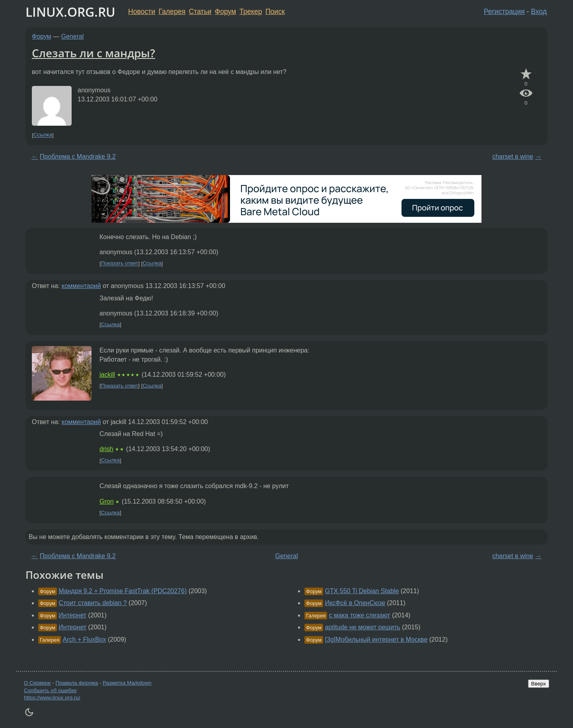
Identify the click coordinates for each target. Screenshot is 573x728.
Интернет (72, 615)
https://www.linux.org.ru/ (52, 698)
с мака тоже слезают (360, 615)
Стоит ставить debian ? (93, 603)
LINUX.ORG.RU (70, 12)
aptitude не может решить (362, 627)
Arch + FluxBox (85, 639)
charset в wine (513, 157)
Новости (142, 12)
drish (106, 449)
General (73, 36)
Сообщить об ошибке (50, 690)
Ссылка (43, 135)
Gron (107, 501)
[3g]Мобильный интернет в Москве (376, 639)
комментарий (81, 286)
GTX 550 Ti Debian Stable (362, 591)
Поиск (275, 12)
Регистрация (504, 12)
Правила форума (77, 683)
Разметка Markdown (127, 683)
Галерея (172, 12)
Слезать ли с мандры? (94, 53)
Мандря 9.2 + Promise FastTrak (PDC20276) (123, 591)
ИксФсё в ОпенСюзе (355, 603)
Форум (225, 12)
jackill (107, 375)
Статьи (200, 12)
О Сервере (37, 683)
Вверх (539, 684)
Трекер (251, 12)
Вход (539, 12)
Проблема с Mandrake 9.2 (78, 157)
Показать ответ (120, 264)
